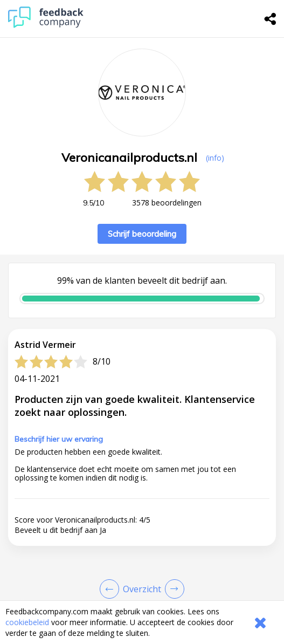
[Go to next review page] (172, 589)
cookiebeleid (27, 622)
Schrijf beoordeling (142, 234)
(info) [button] (215, 158)
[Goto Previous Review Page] (112, 589)
